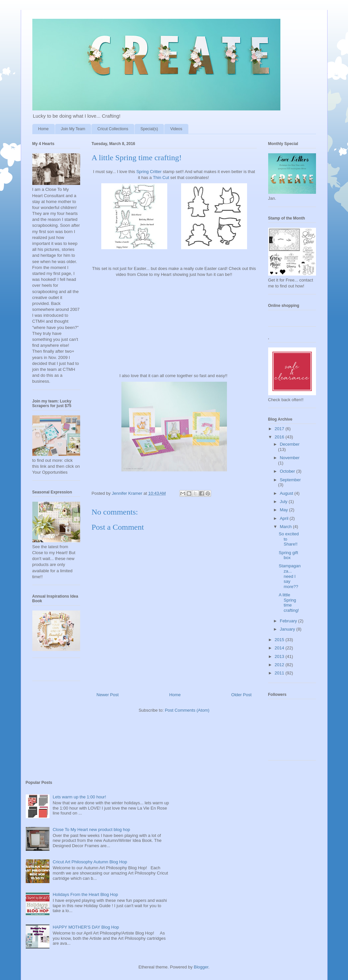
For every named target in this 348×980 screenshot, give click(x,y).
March (286, 527)
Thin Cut (161, 178)
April (285, 518)
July (284, 502)
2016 (280, 437)
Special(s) (149, 129)
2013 (280, 656)
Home (44, 129)
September (290, 480)
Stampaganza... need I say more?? (290, 576)
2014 (280, 648)
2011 (280, 673)
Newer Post (108, 695)
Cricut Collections (113, 129)
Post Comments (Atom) (187, 710)
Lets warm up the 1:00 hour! (79, 797)
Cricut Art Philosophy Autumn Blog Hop (90, 862)
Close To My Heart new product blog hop (92, 830)
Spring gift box (288, 555)
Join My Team (73, 129)
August (287, 493)
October (288, 471)
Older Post (241, 695)
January (288, 629)
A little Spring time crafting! (289, 603)
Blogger (201, 967)
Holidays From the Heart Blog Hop (85, 894)
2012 (280, 665)
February (289, 621)
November (290, 458)
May (284, 510)
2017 (280, 429)
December (290, 444)
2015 (280, 640)
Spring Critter (149, 172)
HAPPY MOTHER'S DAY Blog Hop (86, 927)
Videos (176, 129)
